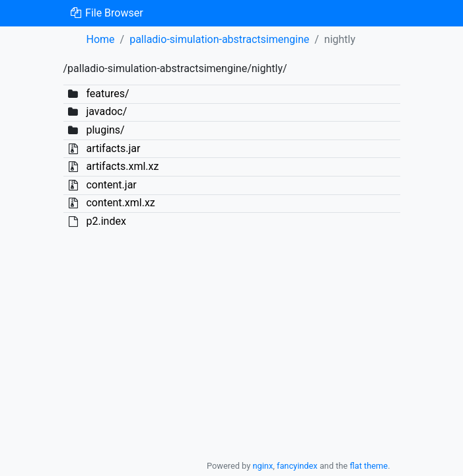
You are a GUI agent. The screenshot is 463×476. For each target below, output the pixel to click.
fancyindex (297, 466)
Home (101, 39)
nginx (263, 466)
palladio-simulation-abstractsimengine (219, 39)
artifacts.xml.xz (122, 166)
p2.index (106, 221)
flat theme (369, 466)
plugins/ (105, 130)
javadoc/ (106, 111)
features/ (107, 94)
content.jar (111, 185)
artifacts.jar (113, 148)
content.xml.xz (120, 203)
